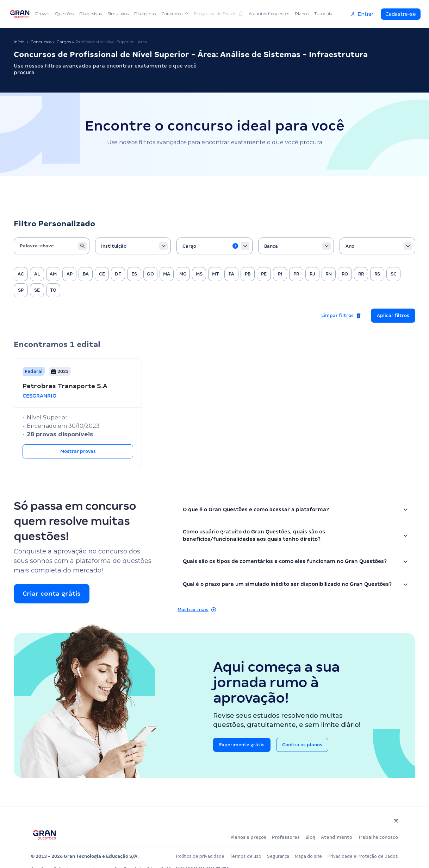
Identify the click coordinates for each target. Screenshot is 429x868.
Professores (286, 837)
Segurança (278, 856)
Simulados (118, 14)
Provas (42, 14)
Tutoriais (323, 14)
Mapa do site (308, 856)
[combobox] (133, 246)
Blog (310, 837)
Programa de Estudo (219, 14)
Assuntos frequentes (269, 14)
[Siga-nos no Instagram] (396, 821)
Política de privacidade (200, 856)
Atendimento (337, 837)
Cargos (64, 42)
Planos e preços (248, 837)
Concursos (175, 14)
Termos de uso (246, 856)
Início (19, 42)
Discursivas (91, 14)
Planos (302, 14)
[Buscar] (82, 246)
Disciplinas (145, 14)
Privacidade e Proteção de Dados (363, 856)
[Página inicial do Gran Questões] (44, 835)
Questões (64, 14)
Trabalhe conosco (378, 837)
